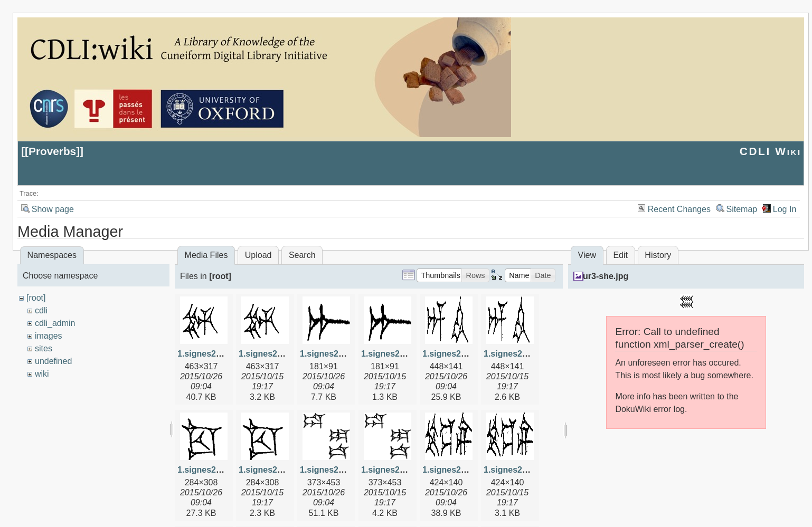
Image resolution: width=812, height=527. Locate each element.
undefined (53, 361)
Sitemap (742, 209)
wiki (42, 374)
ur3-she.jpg (606, 276)
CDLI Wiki (771, 151)
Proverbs (52, 151)
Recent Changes (679, 209)
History (658, 255)
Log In (785, 209)
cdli (41, 310)
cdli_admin (55, 323)
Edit (620, 255)
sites (44, 348)
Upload (258, 255)
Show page (53, 209)
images (49, 336)
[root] (36, 298)
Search (302, 255)
